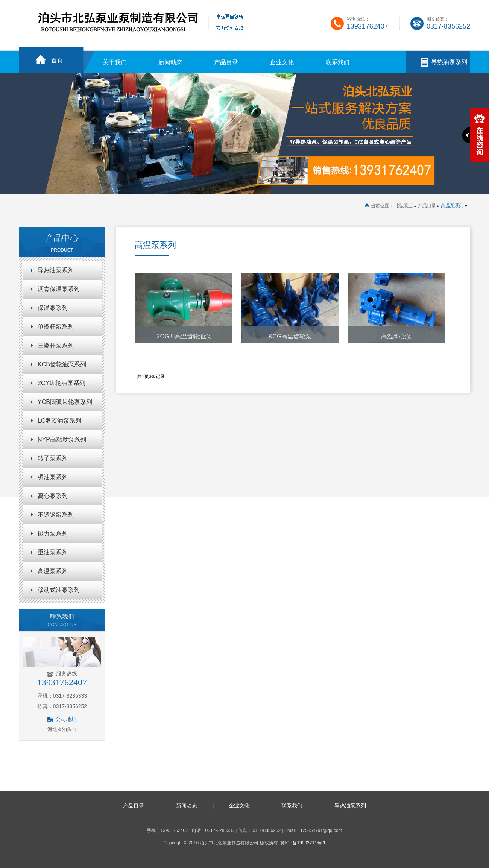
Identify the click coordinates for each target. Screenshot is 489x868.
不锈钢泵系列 (56, 515)
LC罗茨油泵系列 (59, 421)
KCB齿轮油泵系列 (62, 364)
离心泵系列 (53, 496)
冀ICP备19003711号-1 (303, 843)
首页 (57, 60)
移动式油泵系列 (59, 590)
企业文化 (282, 62)
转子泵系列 (53, 458)
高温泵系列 (452, 206)
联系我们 (337, 62)
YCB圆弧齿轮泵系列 (65, 402)
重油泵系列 (53, 552)
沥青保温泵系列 (59, 289)
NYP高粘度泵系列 (62, 439)
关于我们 (115, 62)
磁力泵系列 (53, 533)
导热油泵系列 (449, 62)
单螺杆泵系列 (56, 327)
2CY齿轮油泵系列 (62, 383)
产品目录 (226, 62)
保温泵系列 (53, 308)
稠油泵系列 (53, 477)
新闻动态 (170, 62)
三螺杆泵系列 (56, 345)
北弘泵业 (404, 206)
